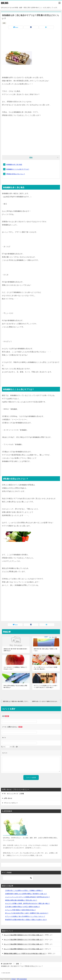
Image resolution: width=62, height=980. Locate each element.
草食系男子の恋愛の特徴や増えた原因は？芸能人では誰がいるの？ (26, 920)
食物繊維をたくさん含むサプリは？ (18, 169)
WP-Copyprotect (22, 979)
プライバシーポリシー (11, 803)
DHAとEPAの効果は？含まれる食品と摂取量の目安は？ (15, 687)
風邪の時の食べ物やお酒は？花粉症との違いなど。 (46, 650)
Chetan (13, 979)
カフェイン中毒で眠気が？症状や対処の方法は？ (20, 910)
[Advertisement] (31, 37)
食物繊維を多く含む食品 (14, 164)
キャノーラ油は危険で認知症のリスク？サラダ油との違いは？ (23, 935)
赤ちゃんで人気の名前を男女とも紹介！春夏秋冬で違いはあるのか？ (27, 913)
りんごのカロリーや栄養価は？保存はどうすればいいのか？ (15, 668)
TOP (8, 964)
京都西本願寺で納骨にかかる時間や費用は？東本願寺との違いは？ (26, 894)
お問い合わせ (8, 798)
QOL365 (5, 3)
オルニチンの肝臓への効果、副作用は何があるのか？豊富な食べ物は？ (27, 903)
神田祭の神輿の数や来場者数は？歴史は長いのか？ (21, 900)
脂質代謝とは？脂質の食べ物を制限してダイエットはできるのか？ (17, 701)
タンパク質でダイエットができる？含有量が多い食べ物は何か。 (46, 668)
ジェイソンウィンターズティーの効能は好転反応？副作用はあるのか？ (27, 897)
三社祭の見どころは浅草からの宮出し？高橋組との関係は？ (24, 890)
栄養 (4, 23)
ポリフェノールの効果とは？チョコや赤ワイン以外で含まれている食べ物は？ (46, 687)
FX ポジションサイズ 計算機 (14, 794)
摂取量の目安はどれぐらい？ (16, 174)
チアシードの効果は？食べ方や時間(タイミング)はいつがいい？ (25, 916)
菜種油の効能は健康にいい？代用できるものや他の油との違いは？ (25, 953)
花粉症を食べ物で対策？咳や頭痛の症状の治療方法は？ (15, 650)
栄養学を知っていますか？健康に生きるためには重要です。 (47, 701)
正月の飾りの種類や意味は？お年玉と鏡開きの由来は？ (23, 907)
